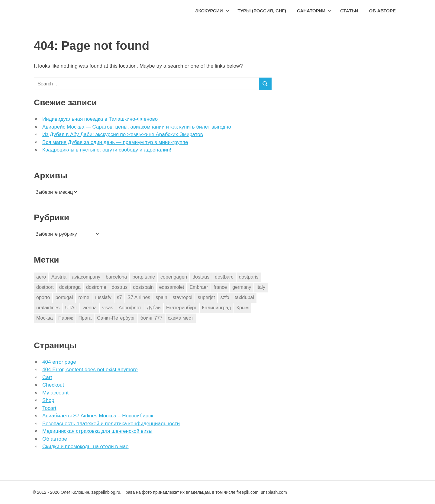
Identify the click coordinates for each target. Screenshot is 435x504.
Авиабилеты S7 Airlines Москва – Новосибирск (98, 416)
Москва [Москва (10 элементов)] (45, 318)
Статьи (349, 11)
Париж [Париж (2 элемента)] (66, 318)
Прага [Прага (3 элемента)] (85, 318)
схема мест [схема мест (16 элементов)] (181, 318)
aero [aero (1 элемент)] (41, 277)
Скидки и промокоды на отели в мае (85, 447)
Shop (48, 400)
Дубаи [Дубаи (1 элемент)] (154, 308)
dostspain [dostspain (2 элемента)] (143, 287)
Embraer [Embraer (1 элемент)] (199, 287)
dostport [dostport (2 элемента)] (45, 287)
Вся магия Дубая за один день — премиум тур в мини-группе (115, 142)
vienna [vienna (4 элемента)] (90, 308)
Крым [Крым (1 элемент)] (243, 308)
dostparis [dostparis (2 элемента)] (249, 277)
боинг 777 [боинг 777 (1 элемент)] (151, 318)
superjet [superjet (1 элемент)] (206, 297)
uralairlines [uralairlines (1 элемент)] (48, 308)
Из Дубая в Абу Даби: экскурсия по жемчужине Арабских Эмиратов (123, 134)
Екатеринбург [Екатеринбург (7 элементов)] (181, 308)
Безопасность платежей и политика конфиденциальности (111, 424)
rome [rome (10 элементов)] (84, 297)
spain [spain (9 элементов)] (161, 297)
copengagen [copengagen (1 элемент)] (174, 277)
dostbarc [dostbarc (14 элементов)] (224, 277)
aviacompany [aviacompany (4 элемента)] (86, 277)
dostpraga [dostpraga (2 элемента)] (70, 287)
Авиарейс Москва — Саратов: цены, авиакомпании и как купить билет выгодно (137, 127)
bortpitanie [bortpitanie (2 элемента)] (144, 277)
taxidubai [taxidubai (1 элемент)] (244, 297)
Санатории (314, 11)
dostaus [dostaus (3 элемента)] (201, 277)
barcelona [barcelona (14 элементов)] (116, 277)
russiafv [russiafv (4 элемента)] (103, 297)
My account (55, 393)
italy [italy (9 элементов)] (261, 287)
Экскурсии (212, 11)
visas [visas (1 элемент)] (108, 308)
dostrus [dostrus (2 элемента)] (120, 287)
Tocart (49, 408)
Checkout (53, 385)
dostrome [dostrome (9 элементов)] (96, 287)
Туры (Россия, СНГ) (262, 11)
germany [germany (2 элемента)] (242, 287)
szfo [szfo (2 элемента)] (225, 297)
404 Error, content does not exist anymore (90, 370)
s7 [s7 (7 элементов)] (119, 297)
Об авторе (382, 11)
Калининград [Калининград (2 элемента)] (217, 308)
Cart (47, 377)
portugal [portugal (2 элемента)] (64, 297)
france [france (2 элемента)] (220, 287)
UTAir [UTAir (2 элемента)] (71, 308)
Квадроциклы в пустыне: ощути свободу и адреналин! (107, 150)
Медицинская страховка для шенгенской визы (97, 431)
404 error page (59, 362)
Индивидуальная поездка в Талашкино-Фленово (100, 119)
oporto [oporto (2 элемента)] (43, 297)
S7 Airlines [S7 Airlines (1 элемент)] (139, 297)
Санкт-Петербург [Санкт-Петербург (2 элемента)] (116, 318)
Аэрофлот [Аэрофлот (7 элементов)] (130, 308)
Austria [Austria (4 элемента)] (59, 277)
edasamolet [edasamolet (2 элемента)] (172, 287)
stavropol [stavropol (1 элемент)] (183, 297)
